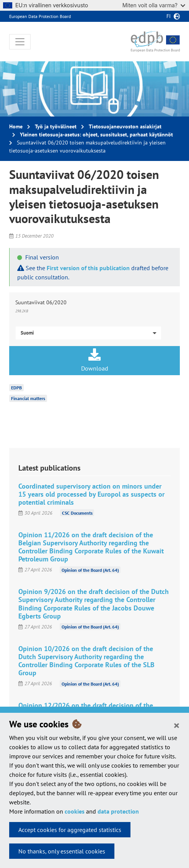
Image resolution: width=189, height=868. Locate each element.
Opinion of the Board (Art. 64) (90, 570)
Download (94, 360)
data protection (118, 811)
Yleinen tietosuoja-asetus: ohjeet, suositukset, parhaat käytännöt (96, 135)
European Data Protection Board (40, 16)
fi (169, 16)
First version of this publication (88, 268)
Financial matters (28, 398)
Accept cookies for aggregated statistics (70, 830)
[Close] (177, 725)
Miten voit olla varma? (154, 5)
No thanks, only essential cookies (62, 851)
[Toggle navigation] (20, 42)
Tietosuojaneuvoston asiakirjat (125, 126)
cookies (75, 811)
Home (16, 126)
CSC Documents (77, 513)
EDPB (16, 388)
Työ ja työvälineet (56, 126)
